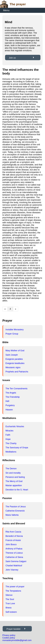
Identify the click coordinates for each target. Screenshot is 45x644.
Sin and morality (13, 473)
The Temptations (13, 591)
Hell (7, 401)
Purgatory (10, 405)
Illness (9, 608)
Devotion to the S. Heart (17, 490)
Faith (8, 435)
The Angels (11, 393)
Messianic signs (13, 367)
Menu (6, 10)
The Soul (10, 599)
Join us (12, 58)
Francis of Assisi (13, 540)
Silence (9, 595)
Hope (8, 439)
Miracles (9, 431)
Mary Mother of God (15, 351)
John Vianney (12, 570)
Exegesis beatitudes (15, 363)
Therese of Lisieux (14, 553)
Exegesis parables (14, 359)
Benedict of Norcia (14, 536)
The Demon (11, 469)
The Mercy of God (14, 481)
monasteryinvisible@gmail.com (17, 640)
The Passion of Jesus (16, 507)
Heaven (9, 410)
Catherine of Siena (14, 557)
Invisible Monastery (15, 330)
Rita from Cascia (13, 532)
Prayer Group (12, 334)
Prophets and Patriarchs (17, 372)
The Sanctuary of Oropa (17, 448)
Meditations (11, 452)
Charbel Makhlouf (14, 566)
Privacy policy (9, 635)
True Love (10, 603)
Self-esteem (11, 612)
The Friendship (13, 397)
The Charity (11, 443)
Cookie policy (9, 638)
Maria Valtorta (12, 515)
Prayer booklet (13, 629)
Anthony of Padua (14, 549)
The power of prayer (15, 587)
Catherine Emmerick (15, 511)
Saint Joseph (12, 355)
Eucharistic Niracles (15, 426)
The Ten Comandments (16, 389)
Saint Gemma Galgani (16, 561)
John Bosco (11, 544)
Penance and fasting (15, 477)
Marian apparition (14, 485)
